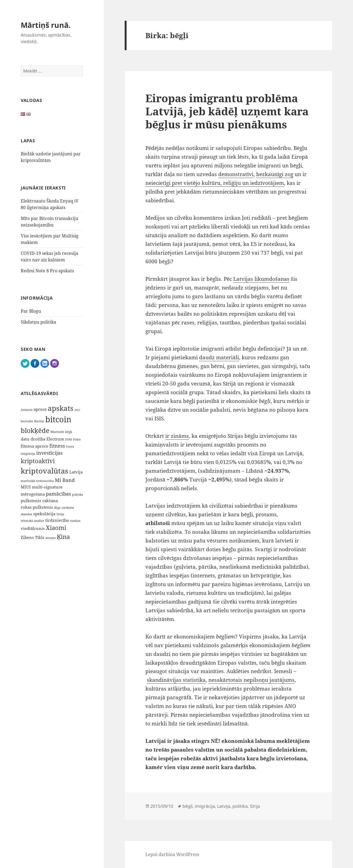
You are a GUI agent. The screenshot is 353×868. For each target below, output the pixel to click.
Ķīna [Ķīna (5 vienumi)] (63, 537)
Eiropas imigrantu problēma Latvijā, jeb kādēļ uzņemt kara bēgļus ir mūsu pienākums (227, 111)
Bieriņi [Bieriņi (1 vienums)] (39, 421)
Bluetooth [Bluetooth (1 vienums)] (57, 432)
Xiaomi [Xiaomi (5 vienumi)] (56, 528)
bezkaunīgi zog (275, 174)
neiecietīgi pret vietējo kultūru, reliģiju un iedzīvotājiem (215, 183)
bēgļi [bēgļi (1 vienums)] (69, 432)
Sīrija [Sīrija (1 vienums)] (60, 514)
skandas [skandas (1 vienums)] (26, 514)
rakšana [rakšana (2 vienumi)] (50, 501)
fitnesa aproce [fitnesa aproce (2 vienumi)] (35, 446)
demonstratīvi (236, 174)
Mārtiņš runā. (46, 25)
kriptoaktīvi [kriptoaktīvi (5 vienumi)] (38, 461)
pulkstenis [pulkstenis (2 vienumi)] (31, 501)
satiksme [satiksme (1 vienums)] (68, 508)
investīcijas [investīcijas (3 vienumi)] (49, 453)
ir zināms (177, 436)
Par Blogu (31, 311)
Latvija (224, 806)
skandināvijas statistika (176, 680)
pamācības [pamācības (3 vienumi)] (58, 494)
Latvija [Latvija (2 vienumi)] (76, 472)
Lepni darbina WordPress (172, 854)
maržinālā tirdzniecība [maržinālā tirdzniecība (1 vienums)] (37, 481)
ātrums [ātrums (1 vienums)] (51, 538)
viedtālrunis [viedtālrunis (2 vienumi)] (33, 528)
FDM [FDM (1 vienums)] (68, 439)
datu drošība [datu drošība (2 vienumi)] (33, 439)
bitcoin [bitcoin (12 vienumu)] (58, 419)
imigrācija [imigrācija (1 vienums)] (28, 454)
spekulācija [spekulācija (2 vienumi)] (44, 514)
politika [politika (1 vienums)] (77, 495)
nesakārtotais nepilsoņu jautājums (252, 680)
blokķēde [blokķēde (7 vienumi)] (35, 430)
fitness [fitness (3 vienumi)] (57, 446)
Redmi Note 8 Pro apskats (47, 271)
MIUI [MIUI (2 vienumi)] (26, 487)
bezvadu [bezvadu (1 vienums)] (27, 421)
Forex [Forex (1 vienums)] (70, 447)
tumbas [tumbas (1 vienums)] (75, 521)
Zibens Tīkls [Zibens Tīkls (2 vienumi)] (33, 537)
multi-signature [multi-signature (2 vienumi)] (47, 487)
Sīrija (255, 806)
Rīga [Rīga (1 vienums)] (57, 508)
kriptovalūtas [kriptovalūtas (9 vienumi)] (44, 471)
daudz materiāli (219, 357)
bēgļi (188, 806)
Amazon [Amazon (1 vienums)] (27, 410)
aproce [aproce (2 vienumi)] (40, 409)
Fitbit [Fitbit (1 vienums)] (77, 439)
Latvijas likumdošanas (261, 279)
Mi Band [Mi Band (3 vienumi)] (65, 480)
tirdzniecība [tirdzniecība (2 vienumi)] (57, 520)
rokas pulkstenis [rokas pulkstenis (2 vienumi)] (37, 507)
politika (240, 806)
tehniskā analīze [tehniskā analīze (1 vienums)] (32, 521)
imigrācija (205, 806)
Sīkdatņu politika (38, 322)
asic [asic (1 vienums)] (77, 410)
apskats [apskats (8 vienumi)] (61, 408)
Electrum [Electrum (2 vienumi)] (55, 439)
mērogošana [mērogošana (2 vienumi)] (33, 494)
